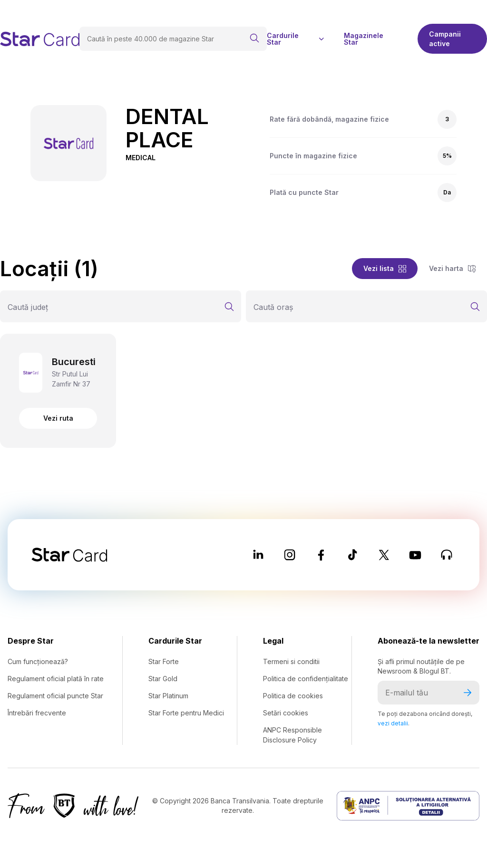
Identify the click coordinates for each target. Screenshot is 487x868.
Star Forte (164, 661)
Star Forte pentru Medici (186, 713)
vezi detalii (393, 723)
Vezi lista (385, 268)
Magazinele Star (364, 39)
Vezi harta (452, 268)
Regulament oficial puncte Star (55, 696)
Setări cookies (286, 713)
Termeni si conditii (291, 661)
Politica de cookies (293, 696)
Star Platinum (168, 696)
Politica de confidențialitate (306, 679)
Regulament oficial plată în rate (56, 679)
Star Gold (163, 679)
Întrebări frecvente (37, 713)
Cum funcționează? (38, 661)
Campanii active (445, 39)
